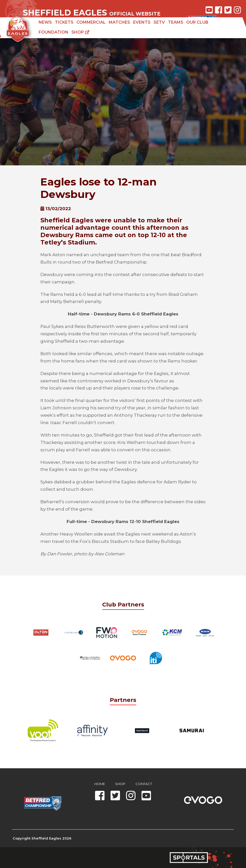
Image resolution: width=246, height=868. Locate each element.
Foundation (53, 32)
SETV (159, 22)
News (45, 22)
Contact (144, 784)
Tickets (64, 22)
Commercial (91, 22)
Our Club (197, 22)
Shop (80, 32)
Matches (119, 22)
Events (142, 22)
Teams (176, 22)
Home (100, 784)
